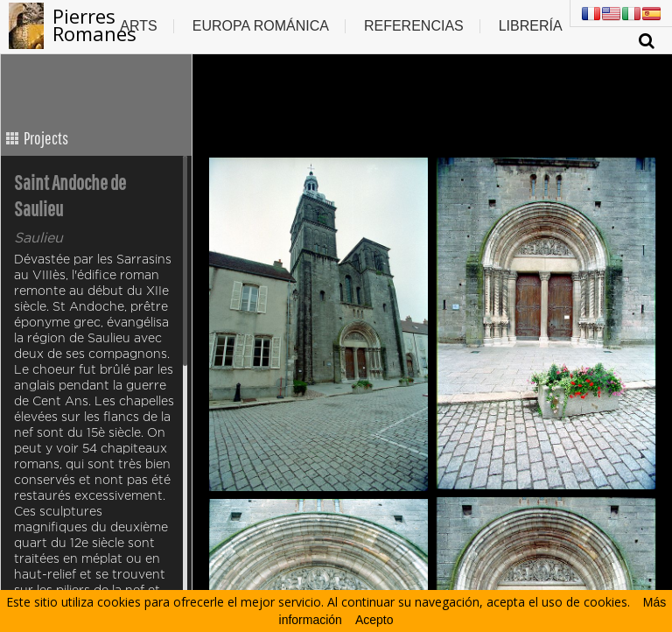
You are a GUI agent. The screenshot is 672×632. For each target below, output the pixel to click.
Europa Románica (261, 26)
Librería (531, 26)
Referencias (414, 26)
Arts (138, 26)
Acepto (374, 620)
